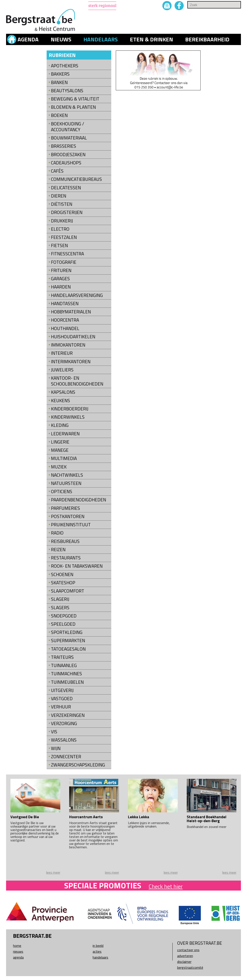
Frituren (61, 270)
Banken (59, 82)
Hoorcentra (65, 320)
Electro (60, 229)
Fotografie (64, 262)
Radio (57, 533)
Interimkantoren (71, 362)
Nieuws (61, 39)
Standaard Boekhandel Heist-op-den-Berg (207, 819)
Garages (60, 279)
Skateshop (63, 583)
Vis (54, 732)
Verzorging (64, 723)
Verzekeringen (68, 715)
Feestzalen (64, 237)
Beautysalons (67, 91)
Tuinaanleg (64, 665)
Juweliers (62, 370)
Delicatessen (66, 188)
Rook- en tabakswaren (77, 566)
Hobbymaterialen (71, 312)
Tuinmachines (66, 674)
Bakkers (60, 74)
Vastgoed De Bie (25, 817)
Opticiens (62, 492)
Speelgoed (63, 624)
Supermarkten (68, 641)
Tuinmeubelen (67, 682)
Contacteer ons (188, 950)
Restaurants (66, 558)
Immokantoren (68, 345)
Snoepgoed (64, 616)
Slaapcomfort (68, 591)
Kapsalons (63, 392)
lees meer (53, 872)
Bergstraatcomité (190, 967)
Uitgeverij (62, 690)
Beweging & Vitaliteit (75, 99)
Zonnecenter (66, 757)
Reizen (58, 550)
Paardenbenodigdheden (79, 500)
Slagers (60, 608)
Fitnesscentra (67, 254)
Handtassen (65, 304)
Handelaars (101, 39)
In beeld (98, 946)
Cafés (57, 171)
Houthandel (65, 328)
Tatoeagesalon (68, 649)
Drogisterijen (67, 212)
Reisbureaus (65, 541)
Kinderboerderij (70, 409)
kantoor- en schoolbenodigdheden (77, 381)
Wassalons (64, 740)
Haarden (61, 287)
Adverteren (185, 956)
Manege (60, 450)
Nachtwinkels (67, 475)
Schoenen (62, 574)
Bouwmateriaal (69, 138)
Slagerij (60, 599)
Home (17, 946)
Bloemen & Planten (73, 107)
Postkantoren (68, 516)
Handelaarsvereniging (77, 295)
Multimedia (64, 458)
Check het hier (166, 886)
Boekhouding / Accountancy (68, 127)
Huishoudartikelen (73, 337)
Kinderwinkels (68, 417)
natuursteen (66, 483)
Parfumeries (65, 508)
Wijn (56, 748)
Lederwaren (65, 434)
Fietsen (59, 245)
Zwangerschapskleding (78, 765)
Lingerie (60, 442)
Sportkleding (67, 632)
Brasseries (64, 146)
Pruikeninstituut (71, 525)
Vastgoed (62, 699)
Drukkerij (62, 221)
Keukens (61, 401)
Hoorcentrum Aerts (86, 817)
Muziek (59, 467)
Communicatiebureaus (76, 179)
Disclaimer (184, 962)
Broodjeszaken (68, 155)
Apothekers (65, 66)
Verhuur (61, 707)
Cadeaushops (66, 163)
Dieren (59, 196)
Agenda (28, 39)
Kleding (60, 425)
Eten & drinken (151, 39)
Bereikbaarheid (207, 39)
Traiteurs (62, 657)
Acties (97, 951)
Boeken (59, 115)
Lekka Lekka (139, 817)
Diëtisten (62, 204)
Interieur (62, 353)
